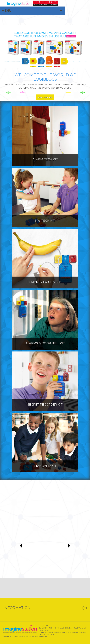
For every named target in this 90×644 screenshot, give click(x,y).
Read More (45, 97)
